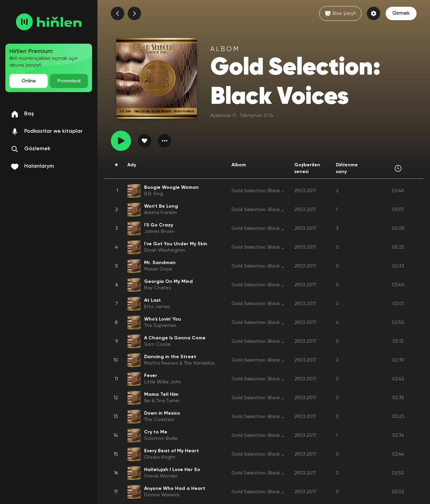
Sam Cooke (157, 344)
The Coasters (159, 420)
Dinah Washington (165, 250)
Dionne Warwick (162, 495)
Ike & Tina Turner (162, 401)
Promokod (69, 81)
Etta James (157, 307)
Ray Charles (158, 288)
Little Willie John (163, 382)
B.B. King (154, 194)
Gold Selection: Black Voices (264, 191)
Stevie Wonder (161, 476)
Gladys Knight (160, 457)
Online (29, 81)
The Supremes (160, 326)
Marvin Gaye (158, 269)
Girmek (401, 13)
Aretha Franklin (161, 213)
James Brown (159, 232)
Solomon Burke (161, 438)
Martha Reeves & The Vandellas (180, 363)
